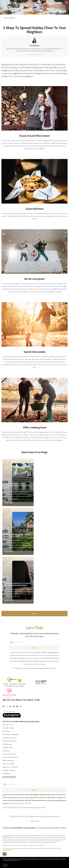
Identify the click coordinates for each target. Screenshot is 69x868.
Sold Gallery (6, 774)
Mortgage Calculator (9, 770)
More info (17, 860)
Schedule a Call (7, 748)
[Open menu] (67, 3)
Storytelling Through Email (11, 734)
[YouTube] (17, 706)
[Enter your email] (36, 642)
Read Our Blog (7, 744)
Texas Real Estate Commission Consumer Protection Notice (18, 848)
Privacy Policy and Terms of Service (34, 664)
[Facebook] (3, 706)
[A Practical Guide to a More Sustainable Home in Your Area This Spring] (18, 470)
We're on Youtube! (8, 764)
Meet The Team (8, 725)
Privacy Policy (34, 821)
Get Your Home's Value (10, 741)
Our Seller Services (8, 728)
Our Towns (6, 751)
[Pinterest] (14, 706)
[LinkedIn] (10, 706)
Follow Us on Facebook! (10, 767)
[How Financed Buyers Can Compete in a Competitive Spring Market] (18, 568)
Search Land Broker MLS (10, 757)
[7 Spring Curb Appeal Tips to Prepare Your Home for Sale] (18, 519)
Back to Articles (10, 18)
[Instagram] (21, 706)
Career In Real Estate (9, 754)
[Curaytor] (12, 717)
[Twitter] (7, 706)
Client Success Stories (9, 738)
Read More (9, 503)
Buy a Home (6, 731)
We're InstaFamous (8, 761)
